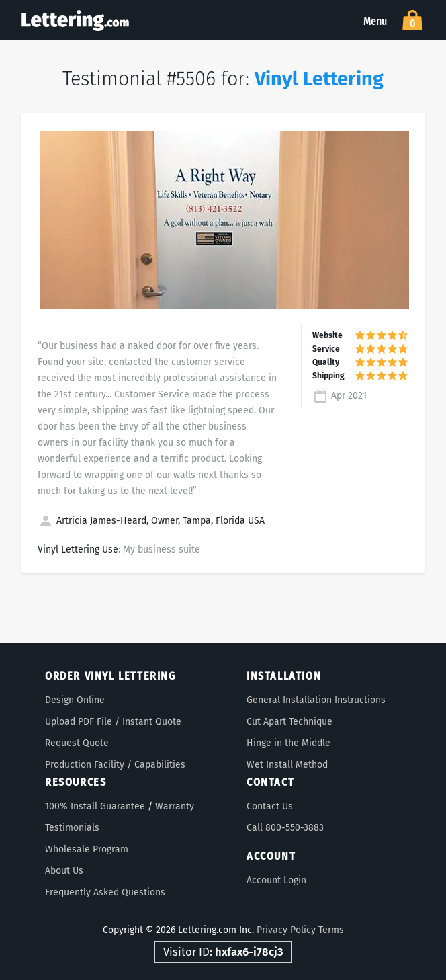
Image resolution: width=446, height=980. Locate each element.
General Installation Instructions (316, 700)
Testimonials (72, 828)
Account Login (276, 880)
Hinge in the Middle (288, 743)
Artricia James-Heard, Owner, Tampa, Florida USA (151, 521)
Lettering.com (75, 20)
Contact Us (270, 806)
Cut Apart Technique (289, 722)
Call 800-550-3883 (285, 828)
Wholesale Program (87, 849)
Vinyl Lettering (319, 79)
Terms (331, 930)
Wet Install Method (287, 765)
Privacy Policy (286, 930)
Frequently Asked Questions (105, 892)
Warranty (175, 806)
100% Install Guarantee (95, 806)
